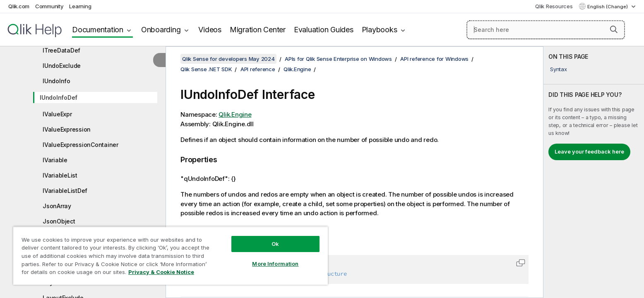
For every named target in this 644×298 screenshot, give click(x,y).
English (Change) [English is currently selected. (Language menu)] (608, 7)
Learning (80, 6)
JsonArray (57, 206)
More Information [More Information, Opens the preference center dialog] (275, 264)
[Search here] (546, 30)
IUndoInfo (56, 81)
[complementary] (594, 172)
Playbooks (380, 30)
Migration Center (258, 30)
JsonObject (59, 221)
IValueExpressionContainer (80, 145)
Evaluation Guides (324, 30)
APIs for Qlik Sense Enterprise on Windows (338, 59)
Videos (210, 30)
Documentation (98, 30)
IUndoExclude (62, 66)
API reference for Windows (434, 59)
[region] (171, 256)
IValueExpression (67, 129)
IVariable (55, 160)
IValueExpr (57, 114)
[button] (614, 29)
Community (49, 6)
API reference (258, 69)
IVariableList (60, 175)
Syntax (559, 69)
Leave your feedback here (589, 151)
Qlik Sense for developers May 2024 (228, 59)
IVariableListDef (65, 191)
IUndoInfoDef (59, 97)
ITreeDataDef (61, 50)
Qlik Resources (554, 6)
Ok (275, 244)
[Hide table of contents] (159, 60)
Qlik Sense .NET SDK (206, 69)
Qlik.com (19, 6)
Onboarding (161, 30)
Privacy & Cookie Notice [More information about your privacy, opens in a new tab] (161, 272)
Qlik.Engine (297, 69)
